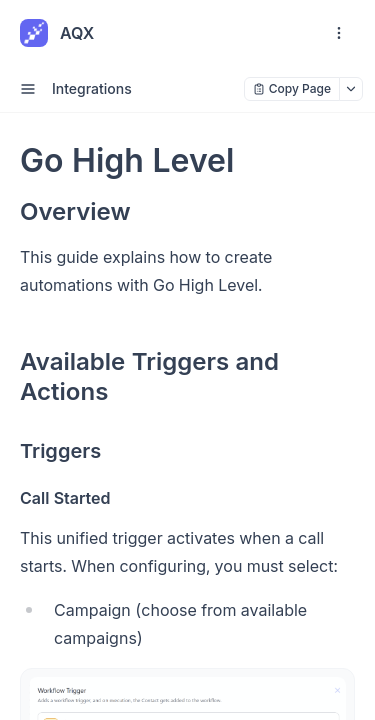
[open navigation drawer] (339, 33)
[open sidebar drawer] (28, 89)
